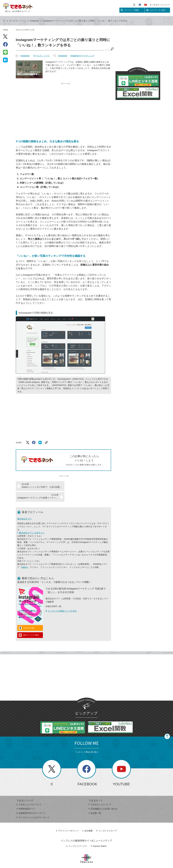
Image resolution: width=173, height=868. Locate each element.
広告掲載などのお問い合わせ (103, 798)
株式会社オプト (25, 508)
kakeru (25, 556)
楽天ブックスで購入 (31, 624)
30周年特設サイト (26, 798)
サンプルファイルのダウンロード (33, 807)
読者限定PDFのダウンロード (31, 802)
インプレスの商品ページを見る (61, 600)
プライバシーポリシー (67, 820)
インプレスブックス (77, 835)
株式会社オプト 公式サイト (32, 522)
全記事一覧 (95, 802)
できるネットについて (160, 5)
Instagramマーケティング (82, 56)
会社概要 (88, 820)
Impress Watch (99, 835)
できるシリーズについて (29, 794)
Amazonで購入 (29, 617)
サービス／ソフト (18, 21)
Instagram (34, 21)
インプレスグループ (107, 820)
